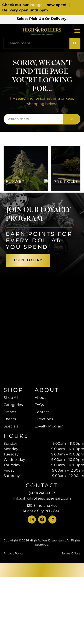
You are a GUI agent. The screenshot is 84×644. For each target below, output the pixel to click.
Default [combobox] (37, 210)
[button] (42, 26)
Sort (34, 205)
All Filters (14, 210)
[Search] (75, 51)
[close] (78, 9)
